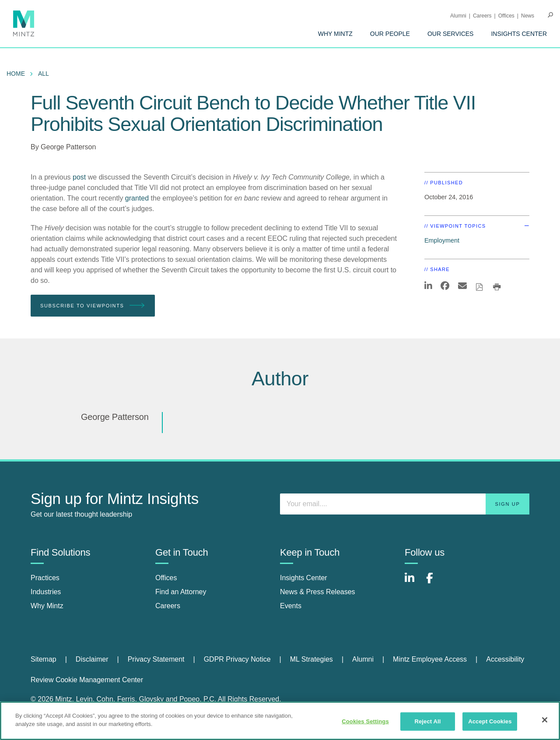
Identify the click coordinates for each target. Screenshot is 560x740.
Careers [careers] (168, 606)
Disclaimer (92, 659)
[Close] (545, 720)
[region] (280, 721)
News (528, 16)
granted (137, 198)
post (79, 177)
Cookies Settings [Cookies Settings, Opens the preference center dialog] (365, 721)
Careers (482, 16)
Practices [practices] (45, 578)
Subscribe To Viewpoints (93, 306)
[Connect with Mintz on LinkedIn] (413, 583)
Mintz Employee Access (430, 659)
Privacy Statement (156, 659)
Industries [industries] (46, 592)
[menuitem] (335, 34)
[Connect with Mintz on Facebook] (435, 583)
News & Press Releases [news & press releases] (318, 592)
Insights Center (519, 34)
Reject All (427, 721)
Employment (442, 240)
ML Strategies (311, 659)
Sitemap (44, 659)
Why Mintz (335, 34)
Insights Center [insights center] (304, 578)
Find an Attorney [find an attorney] (181, 592)
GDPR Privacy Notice (237, 659)
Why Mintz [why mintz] (47, 606)
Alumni (458, 16)
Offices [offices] (166, 578)
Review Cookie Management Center (87, 680)
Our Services (451, 34)
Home (16, 74)
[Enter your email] (405, 504)
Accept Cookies (490, 721)
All (44, 74)
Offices (506, 16)
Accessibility (505, 659)
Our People (390, 34)
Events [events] (291, 606)
